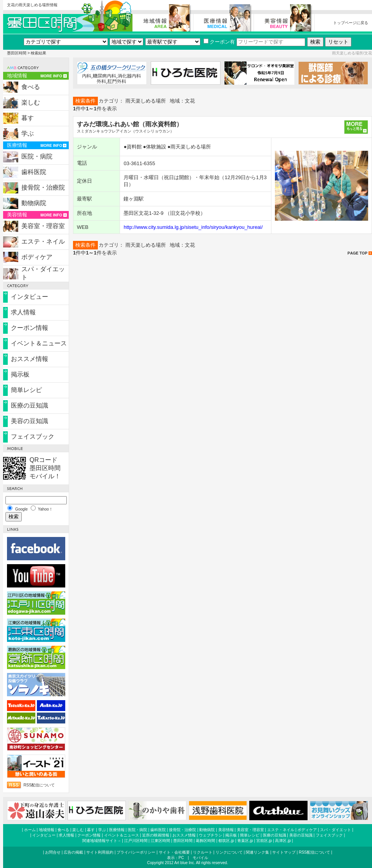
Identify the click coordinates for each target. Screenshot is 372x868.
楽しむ (31, 102)
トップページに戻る (351, 23)
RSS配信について (39, 785)
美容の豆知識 (30, 421)
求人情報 (23, 312)
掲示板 (20, 374)
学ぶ (28, 133)
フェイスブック (33, 437)
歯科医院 (34, 172)
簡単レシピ (26, 390)
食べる (31, 87)
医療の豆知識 (30, 405)
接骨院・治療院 (43, 187)
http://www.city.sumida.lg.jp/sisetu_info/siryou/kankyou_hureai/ (193, 227)
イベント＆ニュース (39, 343)
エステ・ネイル (43, 241)
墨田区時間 (17, 53)
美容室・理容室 (43, 226)
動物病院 (34, 203)
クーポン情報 (30, 328)
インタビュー (30, 297)
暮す (28, 118)
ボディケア (37, 257)
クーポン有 (219, 42)
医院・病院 (37, 156)
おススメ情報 (30, 359)
